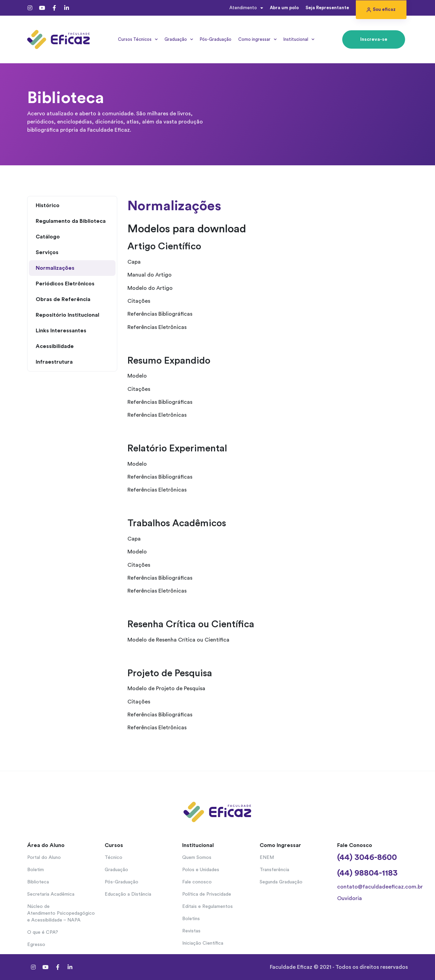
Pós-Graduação (216, 39)
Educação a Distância (128, 894)
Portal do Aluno (44, 858)
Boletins (191, 919)
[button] (381, 10)
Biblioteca (38, 882)
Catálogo (48, 237)
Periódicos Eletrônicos (65, 284)
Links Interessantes (61, 331)
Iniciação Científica (203, 943)
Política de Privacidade (207, 894)
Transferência (274, 870)
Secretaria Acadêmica (51, 894)
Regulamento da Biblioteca (71, 221)
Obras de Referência (63, 299)
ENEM (267, 858)
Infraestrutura (54, 362)
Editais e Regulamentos (207, 907)
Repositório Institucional (67, 315)
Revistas (191, 931)
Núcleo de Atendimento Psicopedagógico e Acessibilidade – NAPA (61, 913)
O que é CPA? (43, 932)
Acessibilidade (55, 346)
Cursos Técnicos (138, 39)
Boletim (36, 870)
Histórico (48, 205)
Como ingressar (257, 39)
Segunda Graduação (281, 882)
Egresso (36, 945)
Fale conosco (197, 882)
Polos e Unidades (201, 870)
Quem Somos (197, 858)
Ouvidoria (350, 898)
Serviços (47, 252)
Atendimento (246, 8)
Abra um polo (284, 8)
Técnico (114, 858)
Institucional (299, 39)
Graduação (179, 39)
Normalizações (55, 268)
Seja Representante (327, 8)
